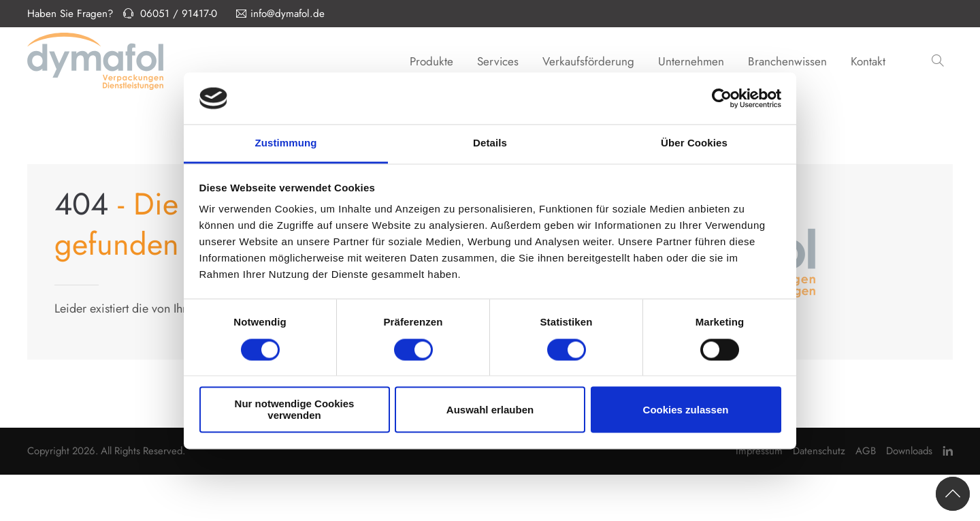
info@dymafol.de (280, 14)
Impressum (759, 451)
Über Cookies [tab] (694, 143)
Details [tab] (490, 143)
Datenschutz (819, 451)
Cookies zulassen (686, 410)
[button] (940, 61)
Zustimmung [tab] (286, 143)
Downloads (909, 451)
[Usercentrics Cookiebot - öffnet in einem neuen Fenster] (722, 98)
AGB (866, 451)
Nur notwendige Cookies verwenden (295, 410)
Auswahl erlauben (490, 410)
